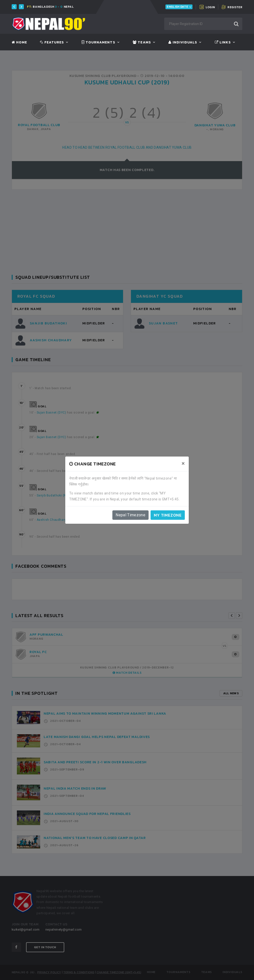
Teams (142, 42)
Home (19, 42)
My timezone (168, 515)
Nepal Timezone (130, 515)
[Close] (183, 463)
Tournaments (98, 42)
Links (223, 42)
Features (52, 42)
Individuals (183, 42)
